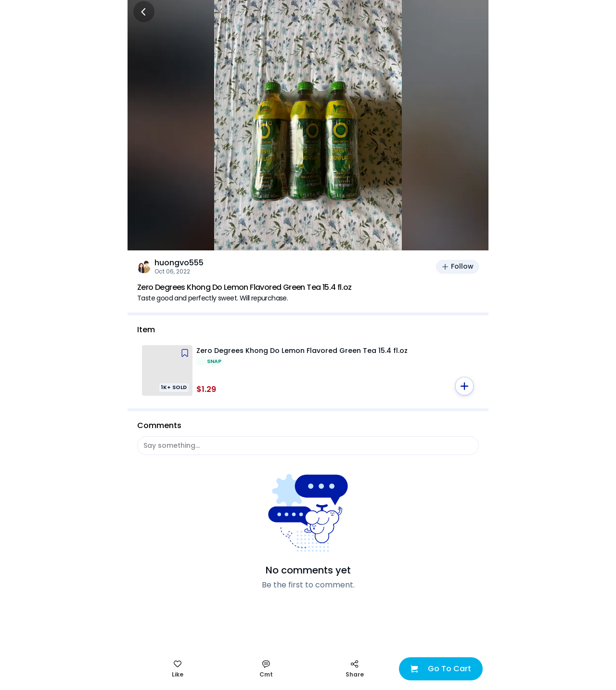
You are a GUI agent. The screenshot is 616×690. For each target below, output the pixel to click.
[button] (464, 386)
